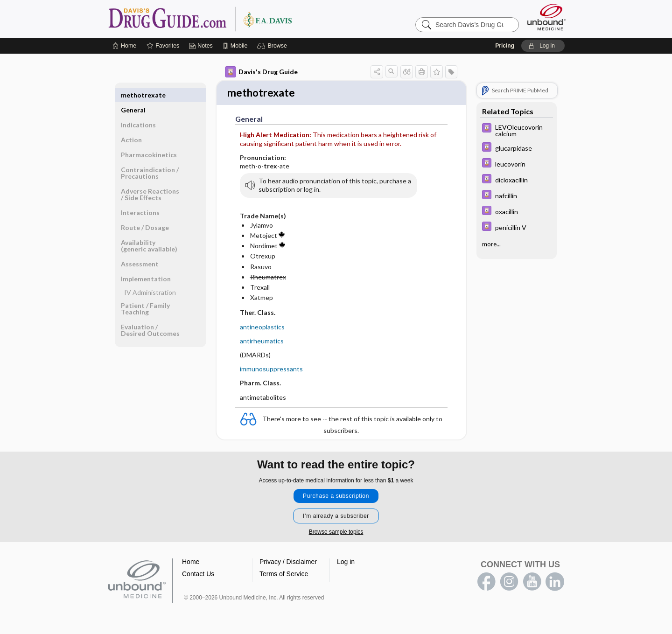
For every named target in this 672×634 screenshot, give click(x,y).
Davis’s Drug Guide (224, 19)
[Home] (124, 46)
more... (491, 244)
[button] (273, 46)
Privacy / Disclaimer (288, 563)
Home (191, 563)
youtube (532, 583)
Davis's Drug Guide (261, 72)
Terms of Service (284, 575)
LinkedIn (555, 583)
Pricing (505, 46)
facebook (486, 583)
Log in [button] (346, 563)
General (133, 95)
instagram (509, 583)
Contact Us (198, 575)
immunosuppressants (271, 370)
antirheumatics (262, 342)
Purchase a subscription (336, 497)
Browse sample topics (336, 533)
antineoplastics (262, 328)
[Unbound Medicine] (546, 17)
